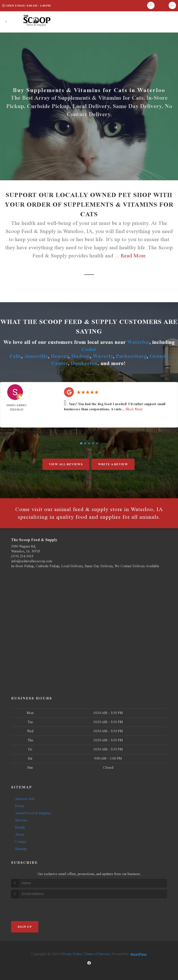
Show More (134, 409)
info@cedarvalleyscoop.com (32, 561)
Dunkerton (84, 363)
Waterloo (138, 342)
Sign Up (25, 927)
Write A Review (113, 464)
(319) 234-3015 (22, 556)
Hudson (80, 356)
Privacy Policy (72, 954)
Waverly (103, 356)
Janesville (36, 356)
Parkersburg (131, 356)
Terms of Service (97, 954)
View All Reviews (66, 464)
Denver (59, 356)
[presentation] (37, 907)
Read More (133, 256)
